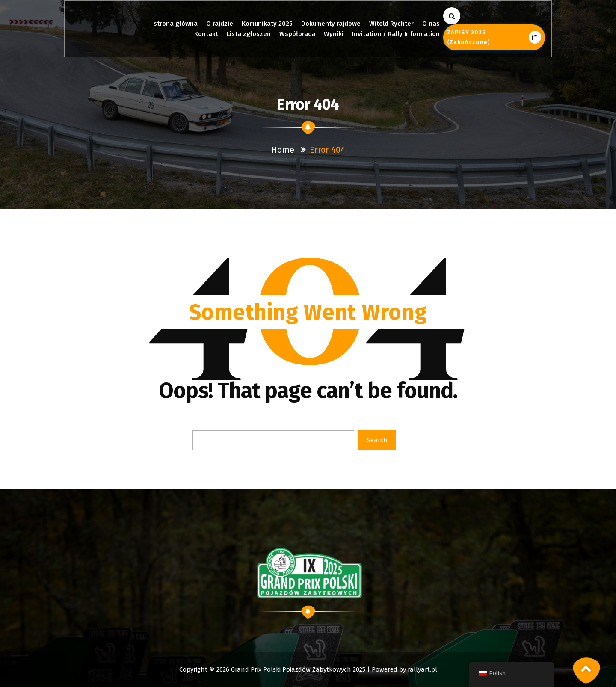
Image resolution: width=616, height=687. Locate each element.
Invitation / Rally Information (396, 34)
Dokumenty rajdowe (331, 24)
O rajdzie (220, 24)
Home (283, 150)
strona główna (176, 24)
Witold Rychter (391, 24)
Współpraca (297, 34)
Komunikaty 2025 (267, 24)
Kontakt (206, 34)
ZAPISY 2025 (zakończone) (494, 37)
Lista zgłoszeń (249, 34)
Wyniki (334, 34)
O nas (431, 24)
